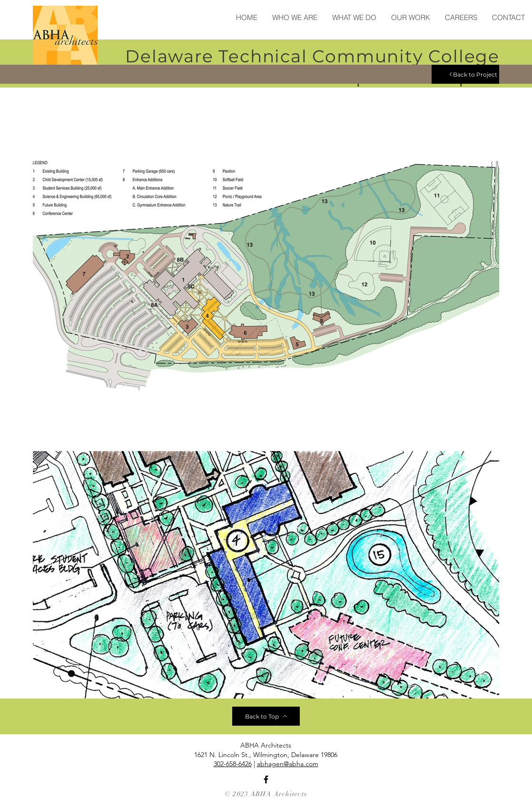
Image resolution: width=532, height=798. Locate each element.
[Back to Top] (266, 716)
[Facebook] (266, 779)
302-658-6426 (233, 764)
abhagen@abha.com (288, 764)
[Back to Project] (465, 74)
